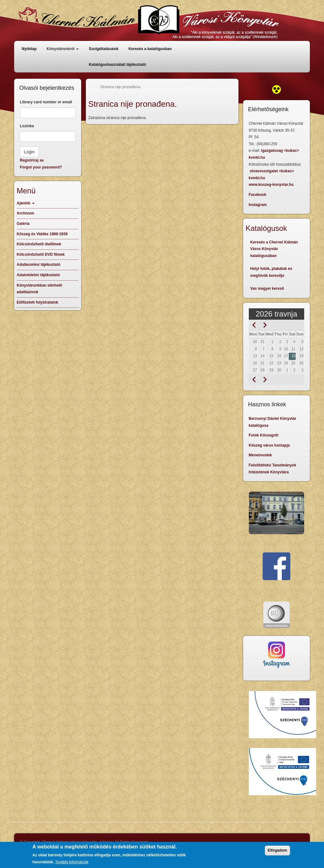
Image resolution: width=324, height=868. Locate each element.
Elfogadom (277, 851)
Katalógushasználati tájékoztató (117, 65)
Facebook (258, 195)
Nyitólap (29, 49)
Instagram (258, 205)
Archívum (25, 213)
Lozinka (27, 126)
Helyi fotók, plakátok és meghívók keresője (271, 272)
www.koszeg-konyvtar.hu (271, 185)
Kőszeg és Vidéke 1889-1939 (42, 234)
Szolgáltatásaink (103, 49)
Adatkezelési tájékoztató (39, 265)
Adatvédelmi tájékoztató (38, 275)
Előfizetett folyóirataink (37, 302)
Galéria (23, 224)
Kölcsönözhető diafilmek (39, 244)
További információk (72, 863)
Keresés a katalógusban (150, 49)
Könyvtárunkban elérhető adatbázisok (39, 289)
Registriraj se (32, 160)
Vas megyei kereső (267, 288)
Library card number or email (46, 102)
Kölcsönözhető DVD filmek (41, 254)
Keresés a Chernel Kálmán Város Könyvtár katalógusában (274, 249)
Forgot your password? (41, 167)
